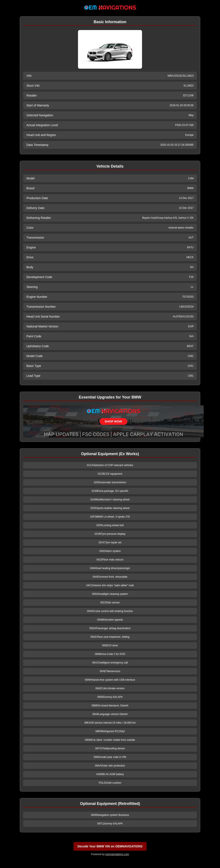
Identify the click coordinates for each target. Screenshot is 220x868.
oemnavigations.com (117, 854)
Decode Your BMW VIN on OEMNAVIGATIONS (110, 846)
